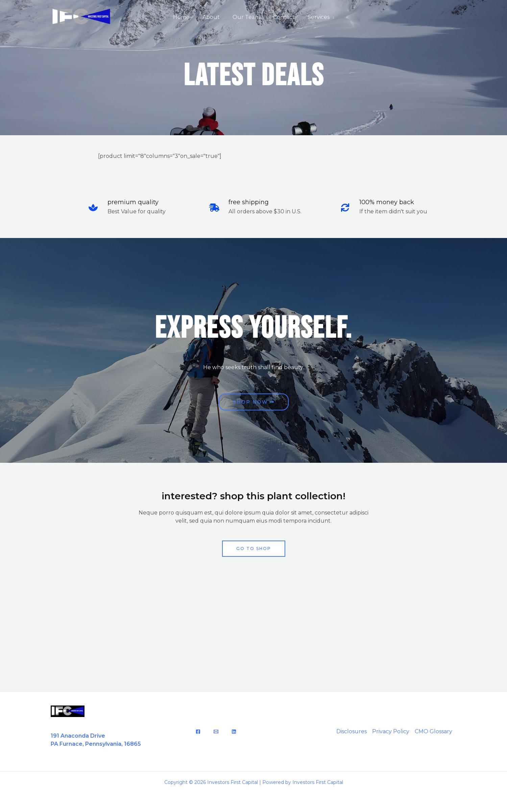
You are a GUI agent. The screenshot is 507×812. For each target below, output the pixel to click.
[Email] (216, 732)
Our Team (246, 17)
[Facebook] (198, 732)
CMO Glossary (433, 731)
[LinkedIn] (234, 732)
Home (185, 17)
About (213, 17)
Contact (282, 17)
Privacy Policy (391, 731)
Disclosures (352, 731)
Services (315, 17)
